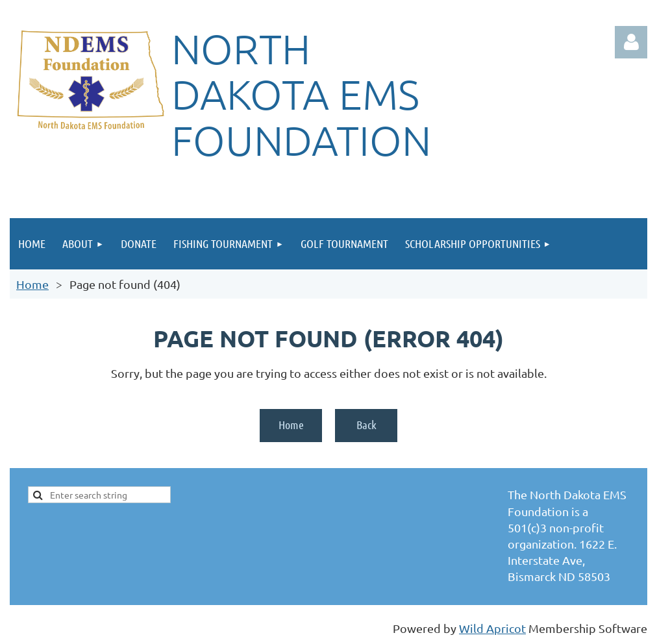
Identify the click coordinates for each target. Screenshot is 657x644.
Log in (631, 42)
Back (366, 425)
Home (32, 284)
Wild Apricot (492, 628)
